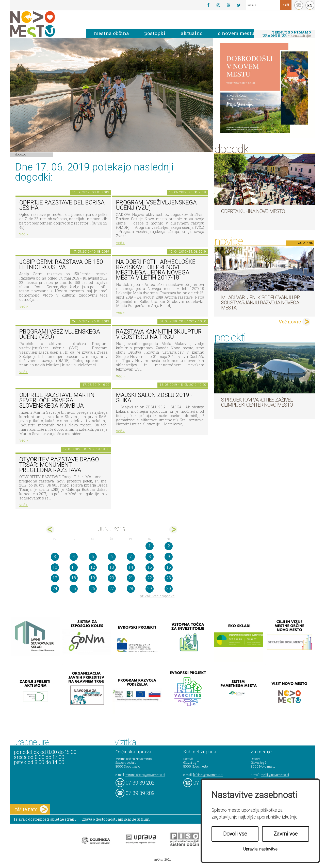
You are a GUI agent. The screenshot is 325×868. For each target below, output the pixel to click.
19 (93, 578)
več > (24, 234)
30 (169, 589)
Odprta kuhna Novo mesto (253, 211)
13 (112, 567)
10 (55, 567)
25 (74, 589)
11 (74, 567)
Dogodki (21, 154)
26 (93, 589)
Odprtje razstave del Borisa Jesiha (62, 205)
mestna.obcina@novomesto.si (145, 775)
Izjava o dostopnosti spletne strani (45, 819)
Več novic (290, 322)
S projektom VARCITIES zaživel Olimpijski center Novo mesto (257, 402)
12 (93, 567)
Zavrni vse (286, 834)
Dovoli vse (235, 834)
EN (310, 5)
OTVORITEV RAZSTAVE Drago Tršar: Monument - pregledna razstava (59, 465)
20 (112, 578)
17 (55, 578)
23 (169, 578)
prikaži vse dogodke (157, 596)
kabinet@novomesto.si (208, 775)
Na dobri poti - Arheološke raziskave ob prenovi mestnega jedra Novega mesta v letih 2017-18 (156, 270)
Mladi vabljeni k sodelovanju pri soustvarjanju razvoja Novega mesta (261, 303)
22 (150, 578)
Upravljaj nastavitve (260, 849)
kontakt (299, 5)
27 (112, 589)
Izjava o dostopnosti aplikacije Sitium (116, 819)
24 (55, 589)
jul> (173, 530)
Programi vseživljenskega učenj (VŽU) (156, 205)
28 (131, 589)
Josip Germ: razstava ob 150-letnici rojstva (62, 265)
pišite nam (31, 809)
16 (169, 567)
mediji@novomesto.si (275, 775)
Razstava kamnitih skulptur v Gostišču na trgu (159, 334)
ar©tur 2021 (162, 859)
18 (74, 578)
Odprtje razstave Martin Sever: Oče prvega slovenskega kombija (57, 400)
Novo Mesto (44, 24)
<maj (50, 530)
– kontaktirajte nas (287, 34)
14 (131, 567)
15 (150, 567)
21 (131, 578)
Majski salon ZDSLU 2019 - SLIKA (154, 398)
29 (150, 589)
